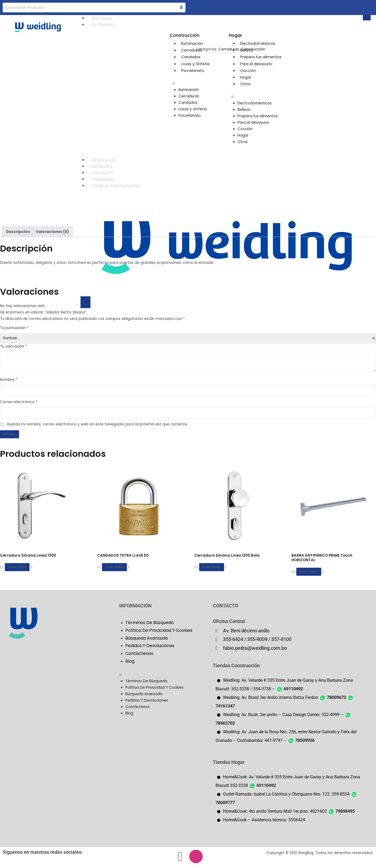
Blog (130, 661)
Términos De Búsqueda (149, 623)
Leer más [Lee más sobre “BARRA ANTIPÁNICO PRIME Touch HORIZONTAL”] (309, 572)
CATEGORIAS (103, 25)
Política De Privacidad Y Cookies (159, 630)
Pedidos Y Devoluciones (150, 646)
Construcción (253, 49)
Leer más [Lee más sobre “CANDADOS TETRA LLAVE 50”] (114, 567)
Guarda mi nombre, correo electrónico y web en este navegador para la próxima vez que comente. (97, 424)
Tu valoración (13, 346)
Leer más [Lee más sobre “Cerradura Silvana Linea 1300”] (17, 567)
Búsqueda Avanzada (147, 638)
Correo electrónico (19, 402)
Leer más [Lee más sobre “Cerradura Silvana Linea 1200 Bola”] (211, 567)
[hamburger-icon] (367, 18)
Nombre (9, 380)
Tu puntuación (14, 328)
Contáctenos (139, 653)
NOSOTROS (101, 18)
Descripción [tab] (18, 232)
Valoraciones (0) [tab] (52, 232)
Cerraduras (229, 49)
